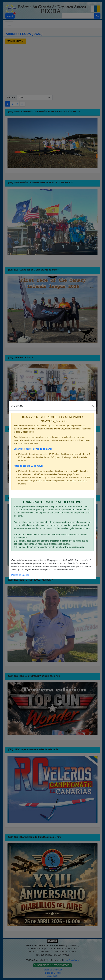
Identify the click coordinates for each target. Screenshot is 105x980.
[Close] (93, 406)
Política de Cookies (20, 575)
